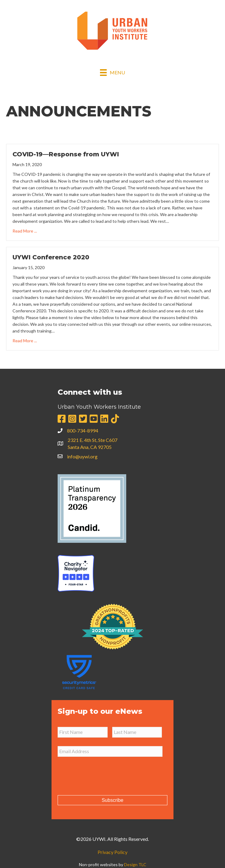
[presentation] (104, 774)
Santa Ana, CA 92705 (90, 447)
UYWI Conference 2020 (51, 257)
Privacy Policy (112, 852)
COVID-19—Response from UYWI (66, 154)
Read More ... (25, 231)
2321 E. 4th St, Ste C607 (93, 440)
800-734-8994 (83, 430)
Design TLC (135, 864)
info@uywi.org (82, 456)
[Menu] (112, 72)
